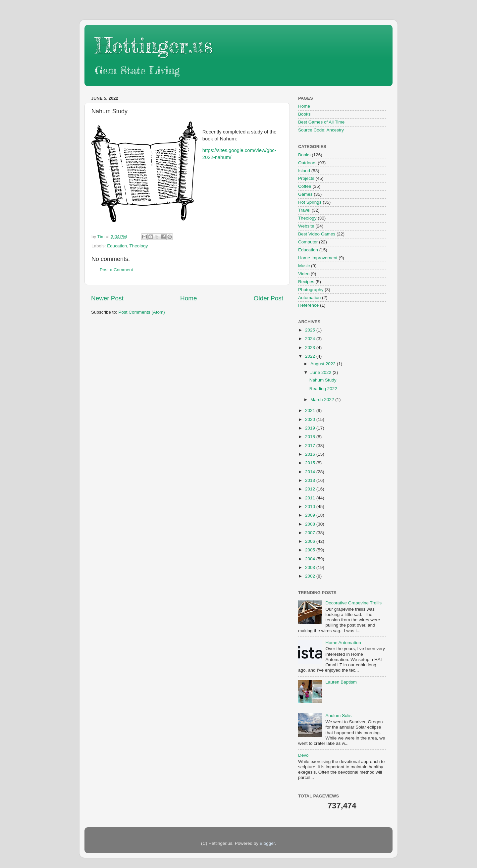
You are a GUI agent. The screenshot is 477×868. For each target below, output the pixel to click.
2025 (311, 330)
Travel (304, 210)
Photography (311, 290)
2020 (311, 419)
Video (304, 274)
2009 (311, 515)
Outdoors (307, 163)
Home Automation (343, 643)
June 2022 (321, 372)
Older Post (268, 298)
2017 (311, 446)
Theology (139, 246)
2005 (311, 550)
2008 (311, 524)
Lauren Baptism (341, 682)
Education (117, 246)
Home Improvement (318, 258)
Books (304, 114)
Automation (309, 298)
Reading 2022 (323, 389)
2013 (311, 480)
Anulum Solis (338, 715)
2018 (311, 437)
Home (188, 298)
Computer (308, 242)
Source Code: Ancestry (321, 130)
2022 (311, 356)
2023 (311, 348)
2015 (311, 463)
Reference (308, 305)
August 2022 (324, 364)
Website (306, 226)
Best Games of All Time (321, 122)
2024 (311, 339)
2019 (311, 428)
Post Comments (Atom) (142, 312)
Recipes (306, 282)
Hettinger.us (154, 45)
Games (305, 194)
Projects (306, 178)
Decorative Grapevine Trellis (353, 603)
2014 (311, 472)
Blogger (267, 843)
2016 (311, 454)
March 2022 (323, 400)
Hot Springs (310, 202)
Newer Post (107, 298)
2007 (311, 533)
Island (304, 171)
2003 (311, 567)
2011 (311, 498)
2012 (311, 489)
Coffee (305, 186)
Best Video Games (317, 234)
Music (304, 266)
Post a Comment (116, 270)
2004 (311, 559)
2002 (311, 576)
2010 (311, 507)
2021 (311, 410)
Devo (303, 755)
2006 (311, 541)
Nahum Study (323, 380)
